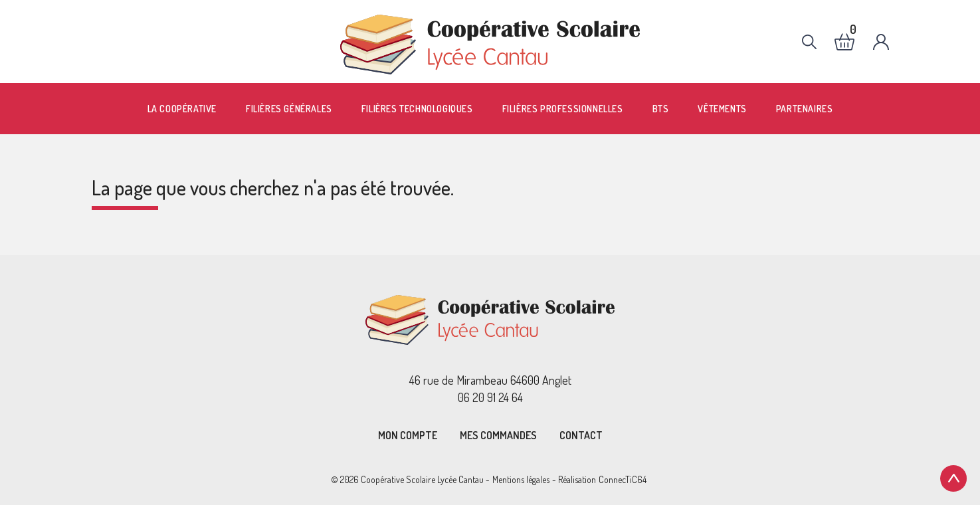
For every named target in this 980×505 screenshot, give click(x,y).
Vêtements (722, 109)
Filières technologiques (417, 109)
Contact (581, 435)
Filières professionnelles (563, 109)
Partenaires (805, 109)
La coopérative (182, 109)
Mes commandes (498, 435)
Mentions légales (521, 479)
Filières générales (289, 109)
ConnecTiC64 (623, 479)
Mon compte (408, 435)
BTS (661, 109)
